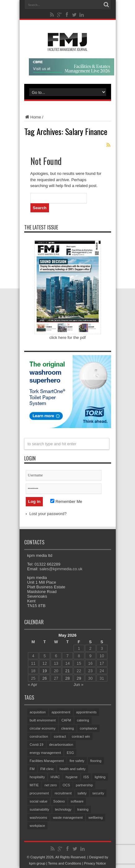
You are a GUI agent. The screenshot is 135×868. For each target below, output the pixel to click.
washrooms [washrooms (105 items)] (38, 817)
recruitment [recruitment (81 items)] (63, 793)
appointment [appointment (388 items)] (61, 712)
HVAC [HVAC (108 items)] (55, 777)
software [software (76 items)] (77, 801)
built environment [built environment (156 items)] (43, 720)
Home (33, 117)
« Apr (33, 685)
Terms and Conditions (65, 863)
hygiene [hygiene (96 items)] (72, 777)
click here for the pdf (67, 338)
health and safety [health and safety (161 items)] (73, 769)
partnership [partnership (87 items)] (84, 785)
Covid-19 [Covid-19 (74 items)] (37, 745)
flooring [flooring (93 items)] (96, 761)
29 (79, 678)
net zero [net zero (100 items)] (51, 785)
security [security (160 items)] (98, 793)
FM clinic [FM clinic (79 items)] (47, 769)
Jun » (79, 685)
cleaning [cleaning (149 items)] (67, 728)
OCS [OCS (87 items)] (66, 785)
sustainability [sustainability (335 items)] (40, 809)
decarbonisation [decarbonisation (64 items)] (61, 745)
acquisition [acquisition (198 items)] (38, 712)
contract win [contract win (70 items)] (81, 736)
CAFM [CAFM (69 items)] (66, 720)
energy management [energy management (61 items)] (45, 753)
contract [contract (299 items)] (60, 736)
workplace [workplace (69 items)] (38, 826)
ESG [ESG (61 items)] (70, 753)
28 (67, 678)
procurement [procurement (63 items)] (39, 793)
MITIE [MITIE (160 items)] (34, 785)
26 (45, 678)
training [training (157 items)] (83, 809)
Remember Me (66, 502)
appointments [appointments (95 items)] (86, 712)
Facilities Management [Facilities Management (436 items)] (47, 761)
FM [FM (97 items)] (32, 769)
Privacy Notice (95, 863)
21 (67, 671)
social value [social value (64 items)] (39, 801)
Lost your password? (48, 514)
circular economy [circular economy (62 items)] (43, 728)
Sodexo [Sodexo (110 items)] (59, 801)
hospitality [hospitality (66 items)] (37, 777)
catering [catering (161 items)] (83, 720)
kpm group (37, 863)
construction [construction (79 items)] (39, 736)
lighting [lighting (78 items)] (100, 777)
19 (45, 671)
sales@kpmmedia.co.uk (61, 569)
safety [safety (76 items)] (82, 793)
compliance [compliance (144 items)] (88, 728)
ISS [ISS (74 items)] (86, 777)
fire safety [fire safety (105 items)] (77, 761)
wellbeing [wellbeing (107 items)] (96, 817)
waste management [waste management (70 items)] (68, 817)
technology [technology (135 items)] (63, 809)
